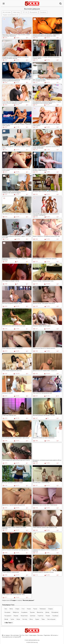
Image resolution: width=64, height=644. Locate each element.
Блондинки (55, 612)
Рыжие (48, 616)
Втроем (16, 616)
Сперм (17, 609)
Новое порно (16, 12)
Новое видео (33, 635)
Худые (37, 619)
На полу (25, 619)
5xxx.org (35, 642)
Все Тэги (22, 635)
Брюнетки (40, 612)
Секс (6, 609)
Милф (6, 619)
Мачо (31, 619)
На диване (24, 612)
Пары (43, 619)
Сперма (50, 609)
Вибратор (16, 612)
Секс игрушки (51, 619)
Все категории (7, 12)
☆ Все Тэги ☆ (8, 623)
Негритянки (24, 616)
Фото (27, 635)
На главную (7, 635)
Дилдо (47, 612)
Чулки (12, 619)
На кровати (8, 616)
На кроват (7, 612)
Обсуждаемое (33, 12)
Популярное (43, 12)
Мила (11, 609)
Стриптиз (40, 616)
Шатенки (33, 616)
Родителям (47, 635)
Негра (18, 619)
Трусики (32, 612)
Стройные (55, 616)
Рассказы (40, 635)
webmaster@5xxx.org (34, 640)
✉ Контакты (54, 635)
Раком (35, 609)
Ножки (29, 609)
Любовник (43, 609)
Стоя (23, 609)
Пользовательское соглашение (11, 637)
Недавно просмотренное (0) (10, 15)
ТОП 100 (25, 12)
